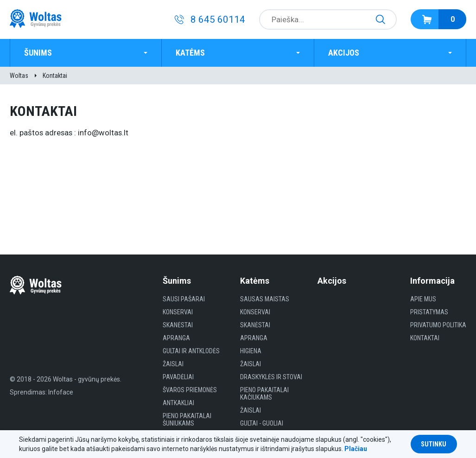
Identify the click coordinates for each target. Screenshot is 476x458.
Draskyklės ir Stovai (271, 377)
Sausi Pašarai (184, 299)
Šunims (38, 53)
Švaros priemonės (190, 390)
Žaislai (173, 364)
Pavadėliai (178, 377)
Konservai (178, 312)
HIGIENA (251, 351)
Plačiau (356, 449)
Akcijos (344, 53)
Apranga (176, 338)
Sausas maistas (265, 299)
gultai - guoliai (262, 423)
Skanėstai (178, 325)
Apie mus (423, 299)
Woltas (19, 76)
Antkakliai (178, 403)
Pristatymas (429, 312)
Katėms (190, 53)
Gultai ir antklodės (191, 351)
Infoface (61, 392)
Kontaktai (55, 76)
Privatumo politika (438, 325)
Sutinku (434, 444)
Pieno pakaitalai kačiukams (264, 394)
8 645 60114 (218, 19)
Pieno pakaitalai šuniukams (187, 420)
